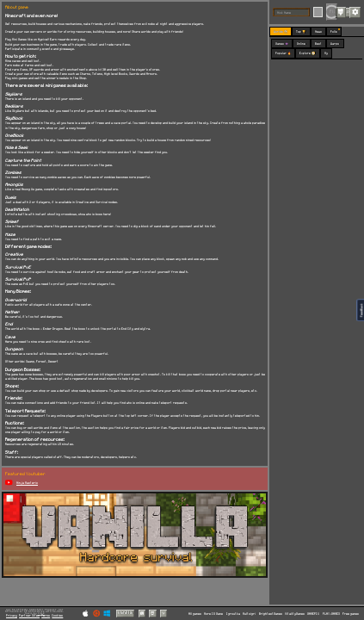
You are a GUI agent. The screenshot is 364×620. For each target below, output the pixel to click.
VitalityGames (295, 614)
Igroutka (233, 614)
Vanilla (125, 613)
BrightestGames (271, 614)
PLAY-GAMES (331, 614)
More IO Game (213, 614)
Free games (351, 614)
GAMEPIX (313, 614)
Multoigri (249, 614)
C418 (41, 614)
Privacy (12, 616)
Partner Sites (29, 616)
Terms (46, 616)
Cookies (57, 616)
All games (195, 614)
